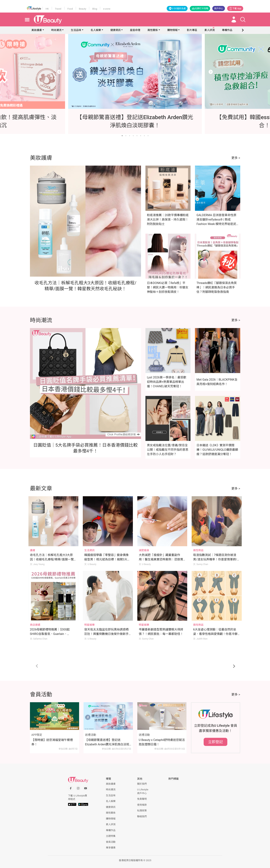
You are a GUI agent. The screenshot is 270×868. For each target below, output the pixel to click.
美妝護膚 (37, 30)
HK (47, 9)
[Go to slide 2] (126, 136)
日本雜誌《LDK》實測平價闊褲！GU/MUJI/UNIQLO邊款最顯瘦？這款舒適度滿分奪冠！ (217, 450)
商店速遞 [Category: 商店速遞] (35, 625)
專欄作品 (111, 830)
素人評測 (111, 824)
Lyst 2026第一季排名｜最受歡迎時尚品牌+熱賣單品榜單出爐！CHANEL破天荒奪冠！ (167, 382)
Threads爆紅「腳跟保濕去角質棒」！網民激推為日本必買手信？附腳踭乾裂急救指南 (217, 287)
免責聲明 (142, 799)
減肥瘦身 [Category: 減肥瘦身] (144, 550)
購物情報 (172, 30)
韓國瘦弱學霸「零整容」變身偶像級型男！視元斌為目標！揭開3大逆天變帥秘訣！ (107, 559)
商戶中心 (219, 8)
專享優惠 (111, 848)
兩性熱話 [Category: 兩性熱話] (198, 550)
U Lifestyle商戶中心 (143, 791)
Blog (95, 9)
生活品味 (76, 30)
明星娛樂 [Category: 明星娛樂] (89, 625)
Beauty (83, 9)
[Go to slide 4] (133, 136)
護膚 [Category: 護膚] (33, 550)
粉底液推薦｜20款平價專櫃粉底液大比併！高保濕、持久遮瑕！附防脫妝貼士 (168, 220)
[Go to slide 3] (130, 136)
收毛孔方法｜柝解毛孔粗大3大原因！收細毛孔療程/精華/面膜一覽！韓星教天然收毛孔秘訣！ (53, 559)
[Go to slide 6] (141, 136)
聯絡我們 (142, 816)
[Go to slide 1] (122, 136)
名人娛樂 (96, 30)
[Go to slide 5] (137, 136)
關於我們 (142, 784)
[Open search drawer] (243, 20)
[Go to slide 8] (148, 136)
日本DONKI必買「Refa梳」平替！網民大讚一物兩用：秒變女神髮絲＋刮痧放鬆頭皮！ (168, 287)
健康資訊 (116, 30)
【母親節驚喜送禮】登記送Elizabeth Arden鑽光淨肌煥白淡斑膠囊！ (107, 742)
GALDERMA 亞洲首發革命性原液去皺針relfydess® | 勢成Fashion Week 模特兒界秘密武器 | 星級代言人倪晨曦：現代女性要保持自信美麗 (217, 224)
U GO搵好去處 (177, 8)
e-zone (107, 9)
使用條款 (142, 805)
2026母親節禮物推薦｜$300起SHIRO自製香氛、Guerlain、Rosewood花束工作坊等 (50, 634)
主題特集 (111, 836)
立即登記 (215, 742)
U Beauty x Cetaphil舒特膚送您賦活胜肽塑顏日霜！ (162, 742)
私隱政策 (142, 811)
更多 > (236, 158)
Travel (58, 9)
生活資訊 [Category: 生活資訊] (89, 550)
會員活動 (111, 842)
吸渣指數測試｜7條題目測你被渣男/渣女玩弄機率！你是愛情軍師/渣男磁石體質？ (216, 559)
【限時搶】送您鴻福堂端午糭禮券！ (52, 742)
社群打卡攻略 (200, 8)
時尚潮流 (56, 30)
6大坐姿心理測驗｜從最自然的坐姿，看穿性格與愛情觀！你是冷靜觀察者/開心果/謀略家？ (215, 634)
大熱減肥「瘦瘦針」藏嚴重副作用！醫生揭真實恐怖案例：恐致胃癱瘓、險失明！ (161, 559)
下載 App (235, 8)
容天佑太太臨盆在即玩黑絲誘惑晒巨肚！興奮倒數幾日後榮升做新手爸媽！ (106, 634)
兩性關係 (153, 30)
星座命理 (135, 30)
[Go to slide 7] (144, 136)
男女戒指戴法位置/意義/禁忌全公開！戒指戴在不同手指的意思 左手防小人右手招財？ (168, 450)
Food (70, 9)
